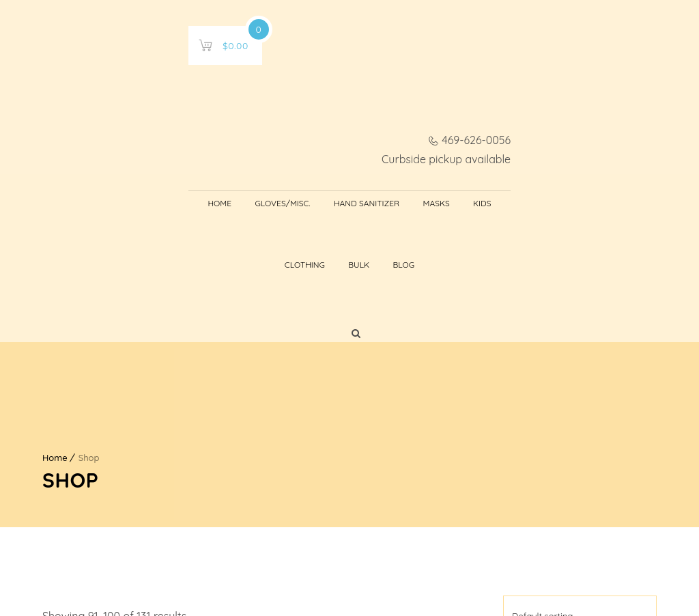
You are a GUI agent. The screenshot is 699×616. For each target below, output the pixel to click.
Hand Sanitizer (277, 110)
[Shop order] (580, 415)
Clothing (445, 110)
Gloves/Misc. (193, 110)
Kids (393, 110)
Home (130, 110)
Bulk (499, 110)
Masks (346, 110)
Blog (545, 110)
